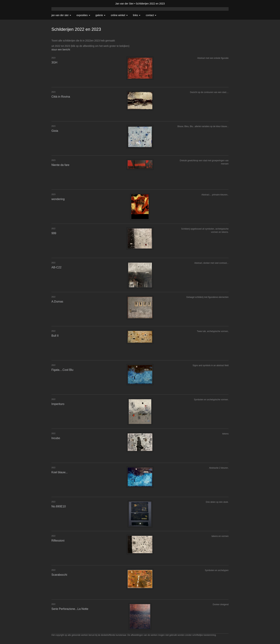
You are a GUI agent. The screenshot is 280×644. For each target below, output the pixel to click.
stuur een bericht (61, 50)
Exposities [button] (83, 15)
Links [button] (137, 15)
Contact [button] (151, 15)
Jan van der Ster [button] (61, 15)
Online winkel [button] (119, 15)
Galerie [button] (101, 15)
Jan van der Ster (124, 4)
